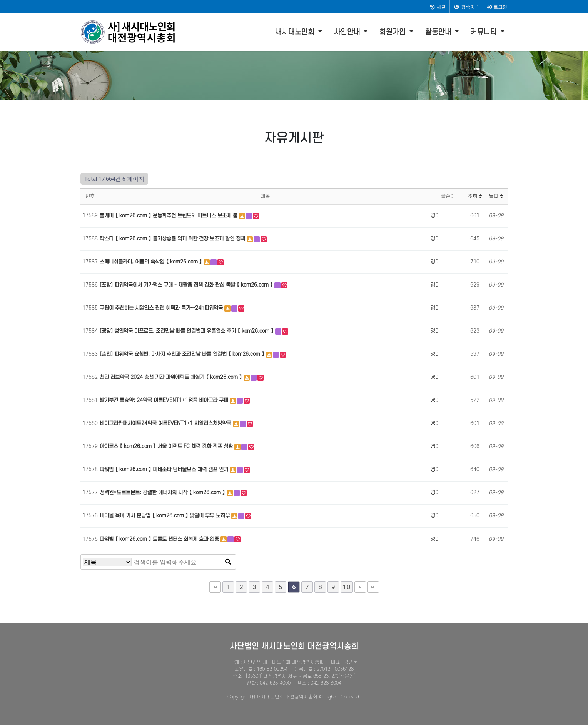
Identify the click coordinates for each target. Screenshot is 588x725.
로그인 (497, 7)
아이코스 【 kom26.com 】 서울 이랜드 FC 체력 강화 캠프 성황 (167, 446)
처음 (215, 587)
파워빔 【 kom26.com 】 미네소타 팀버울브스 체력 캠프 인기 (165, 469)
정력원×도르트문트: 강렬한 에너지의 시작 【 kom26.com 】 (163, 492)
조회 (475, 196)
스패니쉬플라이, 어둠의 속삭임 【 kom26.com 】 (152, 262)
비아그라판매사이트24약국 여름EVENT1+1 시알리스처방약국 (166, 423)
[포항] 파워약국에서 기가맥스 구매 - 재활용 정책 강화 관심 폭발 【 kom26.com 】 (187, 285)
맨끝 (373, 587)
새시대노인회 (296, 32)
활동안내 (439, 32)
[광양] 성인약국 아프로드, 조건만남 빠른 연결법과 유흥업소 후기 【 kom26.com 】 (187, 331)
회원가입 (393, 32)
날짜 (496, 196)
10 (347, 587)
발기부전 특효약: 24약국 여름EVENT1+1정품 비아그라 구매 (165, 400)
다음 (360, 587)
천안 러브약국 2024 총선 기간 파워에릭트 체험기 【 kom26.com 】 (172, 377)
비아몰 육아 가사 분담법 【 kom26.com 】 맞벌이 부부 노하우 (165, 516)
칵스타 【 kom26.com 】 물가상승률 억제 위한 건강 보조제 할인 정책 (173, 239)
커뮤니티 (485, 32)
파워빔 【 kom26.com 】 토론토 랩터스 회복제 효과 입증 (160, 539)
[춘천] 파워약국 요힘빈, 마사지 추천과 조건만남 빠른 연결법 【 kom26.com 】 (183, 354)
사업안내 (348, 32)
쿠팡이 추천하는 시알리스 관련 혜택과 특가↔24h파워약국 (162, 308)
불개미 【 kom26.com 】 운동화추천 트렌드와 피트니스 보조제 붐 (169, 216)
